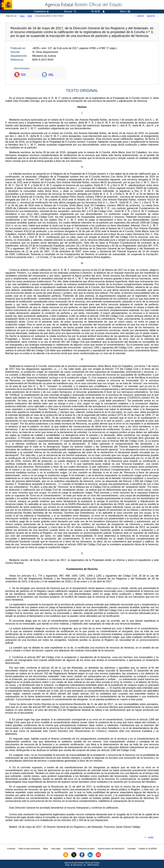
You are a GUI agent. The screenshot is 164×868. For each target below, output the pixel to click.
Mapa (46, 849)
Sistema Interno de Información (111, 849)
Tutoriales (132, 849)
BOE (30, 16)
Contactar (11, 849)
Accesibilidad (69, 849)
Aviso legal (56, 849)
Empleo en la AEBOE (148, 849)
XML (51, 75)
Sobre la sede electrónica (29, 849)
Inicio (22, 16)
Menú (125, 12)
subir (151, 837)
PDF (23, 75)
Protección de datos (86, 849)
